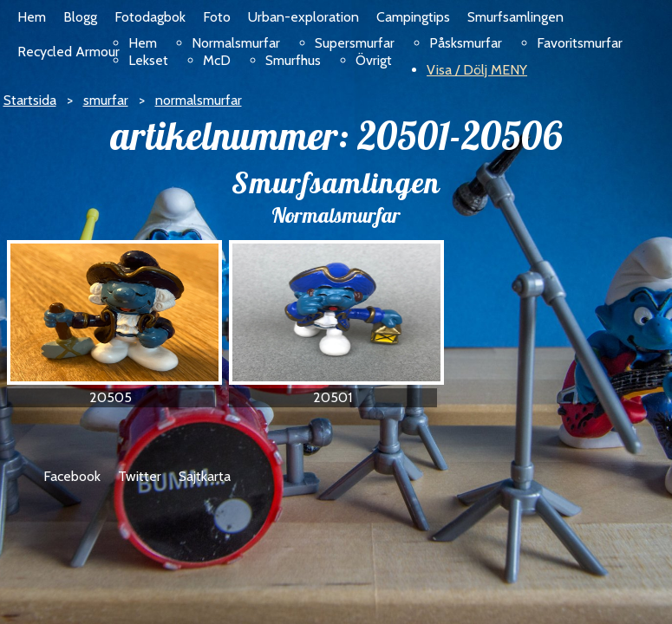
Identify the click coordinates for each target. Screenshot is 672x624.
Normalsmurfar (236, 43)
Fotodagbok (150, 17)
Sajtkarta (205, 476)
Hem (32, 17)
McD (217, 60)
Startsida (30, 100)
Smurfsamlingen (515, 17)
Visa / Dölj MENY (477, 70)
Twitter (140, 476)
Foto (217, 17)
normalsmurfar (199, 100)
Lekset (148, 60)
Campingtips (413, 17)
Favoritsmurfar (580, 43)
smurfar (106, 100)
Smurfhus (293, 60)
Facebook (72, 476)
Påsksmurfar (466, 43)
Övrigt (374, 60)
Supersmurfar (355, 43)
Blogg (80, 17)
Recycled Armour (69, 52)
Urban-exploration (303, 17)
